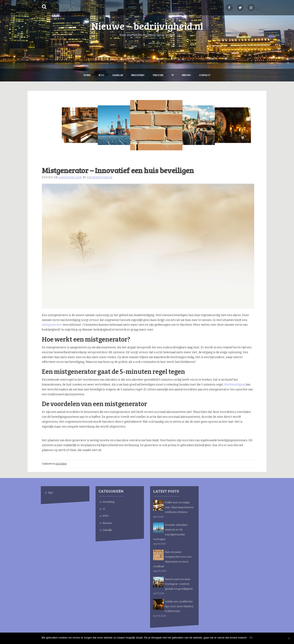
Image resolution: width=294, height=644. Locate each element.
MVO (101, 75)
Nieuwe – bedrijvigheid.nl (147, 26)
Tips (50, 493)
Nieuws (186, 75)
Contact (205, 75)
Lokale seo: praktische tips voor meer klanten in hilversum (179, 606)
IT (173, 75)
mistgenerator (52, 325)
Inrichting (138, 75)
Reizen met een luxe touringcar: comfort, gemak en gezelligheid (179, 584)
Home (87, 75)
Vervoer (158, 75)
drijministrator (100, 177)
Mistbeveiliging (235, 385)
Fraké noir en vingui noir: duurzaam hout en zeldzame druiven (179, 507)
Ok (251, 638)
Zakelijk (118, 75)
